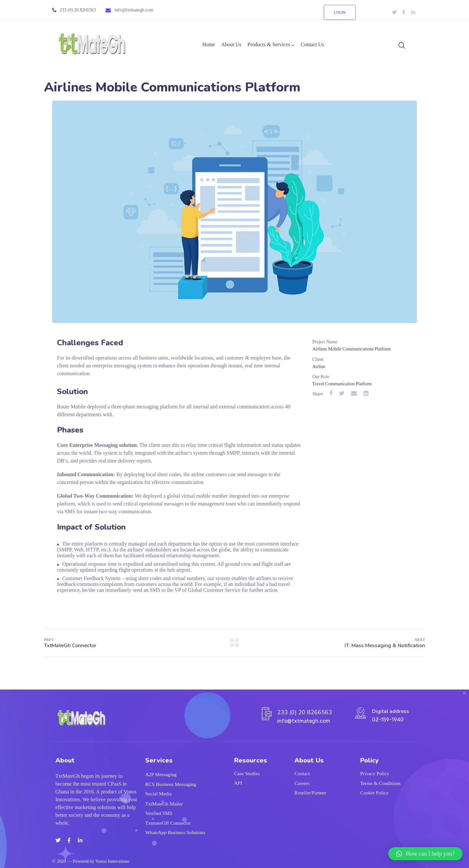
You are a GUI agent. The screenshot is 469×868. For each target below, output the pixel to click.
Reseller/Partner (310, 793)
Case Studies (247, 774)
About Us (231, 44)
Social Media (158, 794)
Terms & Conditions (380, 783)
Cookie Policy (374, 793)
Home (209, 44)
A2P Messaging (161, 775)
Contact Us (312, 44)
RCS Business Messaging (171, 784)
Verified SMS (159, 813)
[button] (425, 854)
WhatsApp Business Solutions (175, 832)
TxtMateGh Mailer (164, 804)
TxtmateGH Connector (168, 823)
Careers (302, 783)
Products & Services (269, 44)
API (238, 783)
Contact (302, 774)
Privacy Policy (375, 774)
